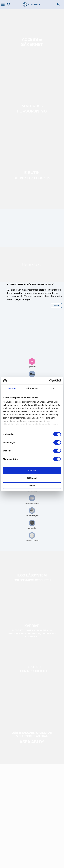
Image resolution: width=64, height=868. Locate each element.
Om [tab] (53, 388)
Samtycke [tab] (11, 388)
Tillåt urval (32, 478)
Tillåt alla (32, 470)
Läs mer (56, 306)
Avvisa (32, 486)
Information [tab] (32, 388)
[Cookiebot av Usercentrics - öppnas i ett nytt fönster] (49, 381)
